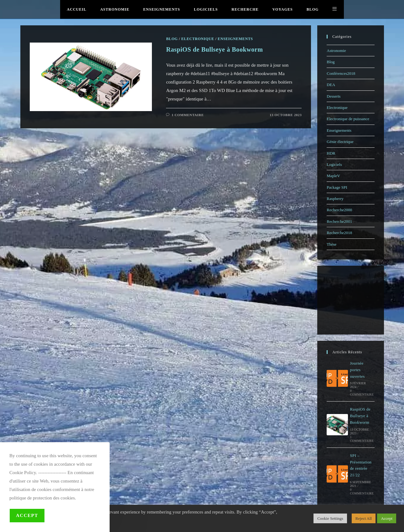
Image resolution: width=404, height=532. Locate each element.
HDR (331, 153)
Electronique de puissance (348, 119)
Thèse (331, 244)
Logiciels (334, 164)
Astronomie (336, 51)
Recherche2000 (339, 210)
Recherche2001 (339, 221)
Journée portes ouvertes (357, 370)
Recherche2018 (339, 233)
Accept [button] (387, 518)
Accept (27, 515)
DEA (331, 85)
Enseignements (339, 130)
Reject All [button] (364, 518)
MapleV (333, 176)
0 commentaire (362, 393)
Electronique (337, 107)
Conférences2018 (341, 73)
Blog (331, 62)
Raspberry (335, 199)
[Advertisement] (352, 300)
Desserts (334, 96)
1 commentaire (362, 439)
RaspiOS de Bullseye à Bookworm (360, 416)
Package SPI (337, 187)
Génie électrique (340, 142)
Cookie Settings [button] (330, 518)
